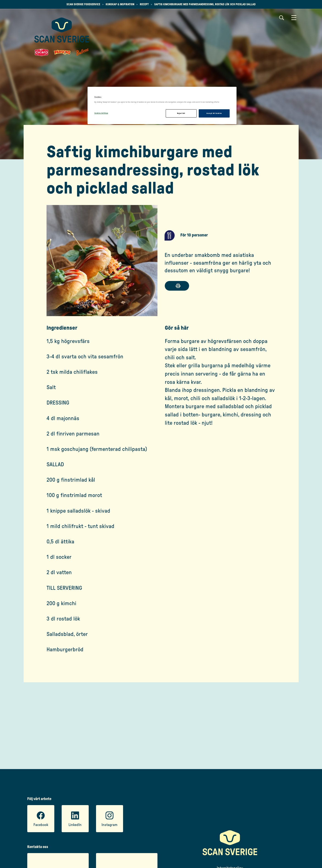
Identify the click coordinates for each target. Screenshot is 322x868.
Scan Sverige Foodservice (83, 4)
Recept (144, 4)
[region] (162, 105)
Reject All (181, 113)
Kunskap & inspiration (120, 4)
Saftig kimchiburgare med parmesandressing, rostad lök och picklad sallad (205, 4)
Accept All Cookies (214, 113)
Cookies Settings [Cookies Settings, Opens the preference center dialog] (101, 113)
